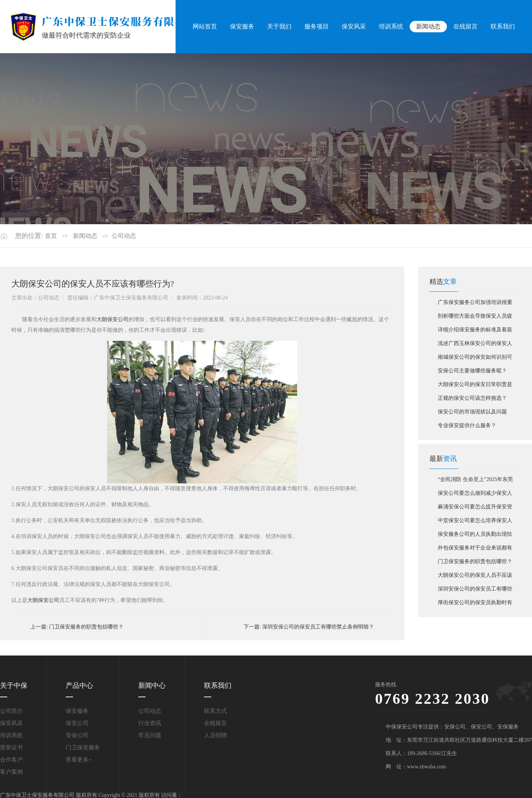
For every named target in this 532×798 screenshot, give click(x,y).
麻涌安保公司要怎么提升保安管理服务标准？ (475, 509)
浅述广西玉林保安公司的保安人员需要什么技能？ (475, 345)
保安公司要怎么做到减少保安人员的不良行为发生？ (475, 495)
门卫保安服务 (83, 747)
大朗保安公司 (112, 319)
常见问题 (150, 735)
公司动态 (124, 236)
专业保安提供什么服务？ (467, 425)
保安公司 (77, 723)
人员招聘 (215, 735)
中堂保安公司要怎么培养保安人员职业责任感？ (475, 522)
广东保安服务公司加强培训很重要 (475, 304)
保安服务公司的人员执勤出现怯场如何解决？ (475, 536)
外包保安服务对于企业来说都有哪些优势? (475, 550)
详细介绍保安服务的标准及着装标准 (475, 332)
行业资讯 (150, 723)
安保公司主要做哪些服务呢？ (472, 371)
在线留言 (465, 26)
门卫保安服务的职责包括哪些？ (86, 627)
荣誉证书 (11, 747)
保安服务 (243, 26)
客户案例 (11, 772)
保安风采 (354, 26)
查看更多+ (79, 760)
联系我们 (503, 26)
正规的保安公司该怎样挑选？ (472, 398)
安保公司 (77, 735)
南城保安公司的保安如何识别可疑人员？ (475, 359)
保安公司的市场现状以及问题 (472, 412)
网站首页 (206, 26)
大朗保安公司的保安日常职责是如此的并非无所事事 (475, 386)
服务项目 (317, 26)
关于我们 (280, 26)
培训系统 (391, 26)
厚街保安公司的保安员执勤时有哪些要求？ (475, 605)
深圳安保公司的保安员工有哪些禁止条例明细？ (318, 627)
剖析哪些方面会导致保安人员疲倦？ (475, 318)
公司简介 (11, 711)
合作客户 (11, 760)
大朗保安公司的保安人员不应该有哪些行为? (475, 577)
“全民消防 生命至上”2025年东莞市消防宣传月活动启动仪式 (475, 481)
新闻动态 (429, 26)
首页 (51, 236)
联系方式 (215, 711)
